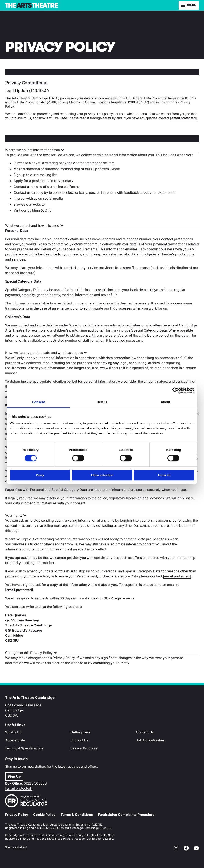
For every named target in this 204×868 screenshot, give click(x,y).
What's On (13, 732)
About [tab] (165, 402)
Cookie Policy (44, 815)
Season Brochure (84, 748)
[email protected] (19, 788)
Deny (40, 475)
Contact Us (145, 732)
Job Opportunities (150, 740)
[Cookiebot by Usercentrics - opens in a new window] (176, 390)
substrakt (21, 847)
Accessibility (15, 740)
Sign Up (14, 777)
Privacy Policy (17, 815)
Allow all (164, 475)
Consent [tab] (39, 402)
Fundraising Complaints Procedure (126, 815)
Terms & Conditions (77, 815)
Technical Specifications (24, 748)
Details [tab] (102, 402)
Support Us (79, 740)
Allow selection (102, 475)
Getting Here (80, 732)
